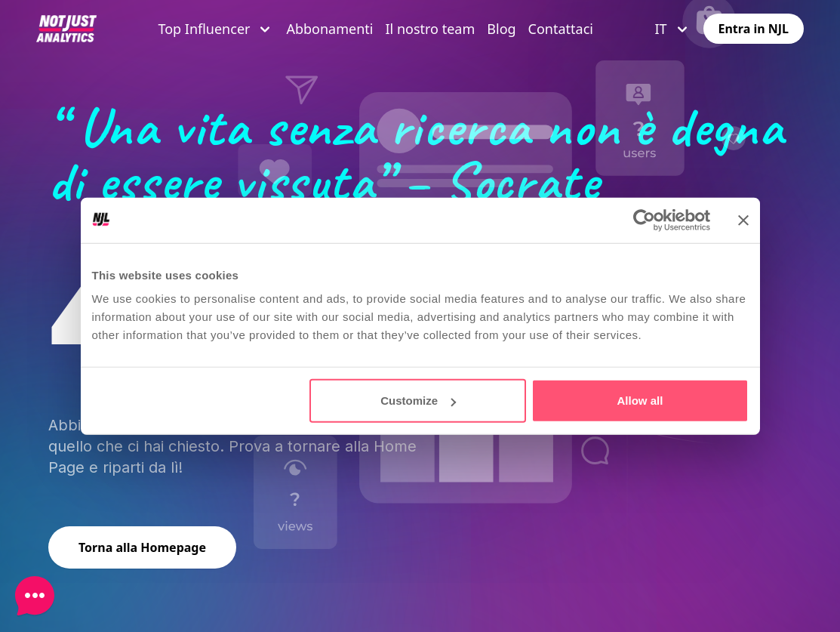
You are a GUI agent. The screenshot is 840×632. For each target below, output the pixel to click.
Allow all (640, 401)
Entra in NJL (754, 29)
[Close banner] (743, 220)
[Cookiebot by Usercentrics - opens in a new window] (644, 220)
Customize (418, 401)
